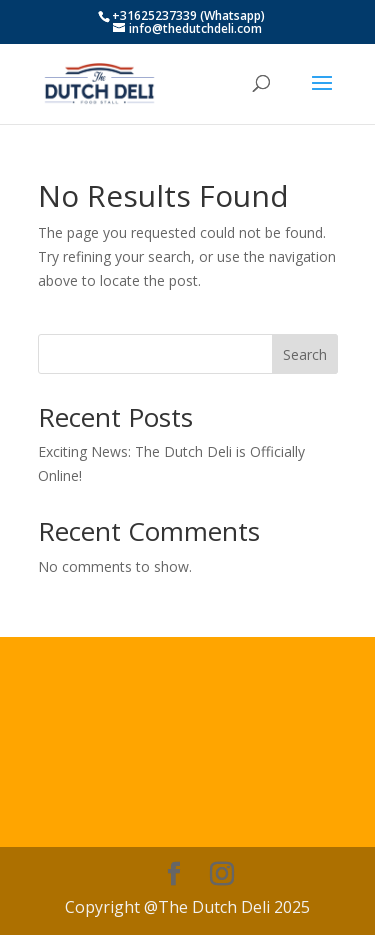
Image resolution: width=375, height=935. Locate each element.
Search (305, 354)
